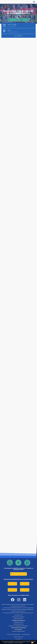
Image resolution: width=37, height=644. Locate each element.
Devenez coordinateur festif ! (18, 631)
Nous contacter (18, 639)
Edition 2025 (12, 584)
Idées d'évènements (19, 619)
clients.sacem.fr (22, 611)
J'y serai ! (25, 20)
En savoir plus (27, 643)
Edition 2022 (25, 590)
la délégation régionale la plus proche (27, 613)
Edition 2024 (25, 584)
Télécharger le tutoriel (19, 622)
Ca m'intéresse (14, 20)
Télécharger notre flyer (19, 624)
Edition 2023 (12, 590)
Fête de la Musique (18, 36)
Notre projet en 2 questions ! (18, 617)
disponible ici (23, 606)
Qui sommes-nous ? (19, 615)
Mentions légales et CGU (18, 637)
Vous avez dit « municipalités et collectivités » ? (19, 626)
